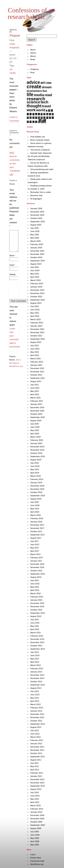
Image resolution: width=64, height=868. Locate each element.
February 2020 (37, 440)
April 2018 (35, 512)
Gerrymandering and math (42, 169)
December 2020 (37, 407)
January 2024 (36, 287)
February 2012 (37, 740)
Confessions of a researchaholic (30, 13)
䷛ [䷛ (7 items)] (53, 118)
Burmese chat (36, 195)
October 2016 (36, 571)
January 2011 (36, 776)
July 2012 (34, 730)
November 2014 (37, 642)
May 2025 (35, 235)
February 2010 (37, 809)
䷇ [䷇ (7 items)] (52, 110)
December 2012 (37, 714)
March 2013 (35, 704)
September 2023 (37, 300)
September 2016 (37, 574)
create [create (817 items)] (34, 86)
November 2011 (37, 750)
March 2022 (35, 359)
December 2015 (37, 603)
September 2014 (37, 649)
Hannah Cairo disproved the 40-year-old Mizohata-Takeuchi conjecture (40, 156)
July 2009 (34, 832)
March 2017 (35, 554)
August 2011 (36, 760)
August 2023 (36, 303)
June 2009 (35, 835)
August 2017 (36, 538)
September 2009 (37, 825)
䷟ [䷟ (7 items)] (36, 122)
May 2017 (35, 548)
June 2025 (35, 231)
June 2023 (35, 310)
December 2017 (37, 525)
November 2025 (37, 215)
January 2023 (36, 326)
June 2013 (35, 695)
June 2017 (35, 544)
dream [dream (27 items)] (47, 87)
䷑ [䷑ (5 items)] (53, 114)
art (11, 69)
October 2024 (36, 257)
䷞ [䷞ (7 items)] (33, 122)
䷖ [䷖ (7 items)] (39, 118)
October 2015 (36, 610)
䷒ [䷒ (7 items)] (28, 118)
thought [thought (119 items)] (34, 106)
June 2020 (35, 427)
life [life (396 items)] (30, 95)
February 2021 (37, 401)
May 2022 (35, 352)
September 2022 (37, 339)
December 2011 (37, 747)
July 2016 (34, 580)
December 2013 (37, 675)
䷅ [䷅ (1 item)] (47, 111)
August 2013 (36, 688)
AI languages (36, 199)
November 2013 (37, 678)
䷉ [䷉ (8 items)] (30, 114)
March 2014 (35, 665)
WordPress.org (37, 864)
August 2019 (36, 460)
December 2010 (37, 779)
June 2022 (35, 349)
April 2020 (35, 434)
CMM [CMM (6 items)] (48, 83)
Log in (33, 854)
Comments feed (37, 861)
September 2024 (37, 261)
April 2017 (35, 551)
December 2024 (37, 251)
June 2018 (35, 505)
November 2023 (37, 293)
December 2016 (37, 564)
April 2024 (35, 277)
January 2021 (36, 404)
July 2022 (34, 345)
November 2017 (37, 528)
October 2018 (36, 492)
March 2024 (35, 280)
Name (12, 260)
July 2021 (34, 385)
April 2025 (35, 238)
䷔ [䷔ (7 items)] (33, 118)
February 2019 (37, 479)
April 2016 (35, 590)
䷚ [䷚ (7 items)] (50, 118)
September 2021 (37, 378)
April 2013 (35, 701)
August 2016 (36, 577)
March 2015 (35, 633)
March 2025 (35, 241)
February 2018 (37, 518)
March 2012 (35, 737)
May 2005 (35, 845)
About (33, 50)
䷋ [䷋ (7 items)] (36, 114)
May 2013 (35, 698)
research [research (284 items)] (36, 99)
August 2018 (36, 499)
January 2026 (36, 208)
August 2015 (36, 616)
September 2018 (37, 496)
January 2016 (36, 600)
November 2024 (37, 254)
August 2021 (36, 381)
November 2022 (37, 332)
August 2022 (36, 342)
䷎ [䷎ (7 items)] (44, 114)
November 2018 (37, 489)
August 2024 (36, 264)
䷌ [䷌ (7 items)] (39, 114)
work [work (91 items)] (31, 110)
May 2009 (35, 838)
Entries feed (35, 858)
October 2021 (36, 375)
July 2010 (34, 792)
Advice (33, 53)
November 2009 (37, 819)
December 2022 (37, 329)
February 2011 (37, 773)
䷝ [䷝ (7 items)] (30, 122)
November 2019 (37, 450)
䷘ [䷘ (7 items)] (44, 118)
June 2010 (35, 796)
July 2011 (34, 763)
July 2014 (34, 652)
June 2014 (35, 655)
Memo (33, 56)
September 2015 (37, 613)
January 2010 (36, 812)
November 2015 (37, 606)
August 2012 (36, 727)
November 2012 (37, 717)
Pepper (15, 35)
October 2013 (36, 682)
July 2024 (34, 267)
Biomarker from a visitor (41, 192)
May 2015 (35, 626)
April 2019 (35, 473)
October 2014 (36, 646)
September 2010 (37, 786)
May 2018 (35, 509)
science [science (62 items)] (33, 102)
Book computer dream (40, 140)
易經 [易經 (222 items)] (42, 121)
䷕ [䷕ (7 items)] (36, 118)
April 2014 (35, 662)
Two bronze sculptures (40, 150)
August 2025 (36, 225)
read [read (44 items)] (48, 95)
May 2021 (35, 391)
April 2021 (35, 394)
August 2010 (36, 789)
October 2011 (36, 753)
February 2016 (37, 597)
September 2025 (37, 222)
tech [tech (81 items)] (45, 102)
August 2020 (36, 421)
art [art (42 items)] (43, 83)
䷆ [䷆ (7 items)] (49, 110)
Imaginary (14, 47)
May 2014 (35, 659)
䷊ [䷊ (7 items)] (33, 114)
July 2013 (34, 691)
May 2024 (35, 274)
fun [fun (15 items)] (45, 91)
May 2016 (35, 587)
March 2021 (35, 398)
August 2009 (36, 828)
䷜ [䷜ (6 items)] (28, 122)
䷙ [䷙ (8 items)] (47, 118)
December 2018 (37, 486)
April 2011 (35, 770)
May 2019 (35, 469)
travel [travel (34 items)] (46, 106)
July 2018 (34, 502)
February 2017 (37, 558)
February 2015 (37, 636)
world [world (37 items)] (41, 110)
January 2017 (36, 561)
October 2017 (36, 531)
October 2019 (36, 453)
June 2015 (35, 623)
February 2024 (37, 283)
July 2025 (34, 228)
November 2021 (37, 372)
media (13, 73)
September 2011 (37, 757)
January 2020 (36, 443)
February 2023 (37, 323)
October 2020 (36, 414)
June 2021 (35, 388)
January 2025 (36, 248)
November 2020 (37, 411)
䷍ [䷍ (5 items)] (42, 114)
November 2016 (37, 567)
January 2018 (36, 522)
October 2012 (36, 721)
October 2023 (36, 297)
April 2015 (35, 629)
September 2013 (37, 685)
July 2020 (34, 424)
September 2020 (37, 417)
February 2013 (37, 708)
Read (33, 59)
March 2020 (35, 437)
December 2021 (37, 368)
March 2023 (35, 319)
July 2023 (34, 306)
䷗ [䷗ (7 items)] (42, 118)
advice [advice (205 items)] (33, 82)
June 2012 (35, 734)
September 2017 (37, 535)
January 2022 (36, 365)
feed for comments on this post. (14, 160)
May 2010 (35, 799)
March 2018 (35, 515)
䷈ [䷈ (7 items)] (28, 114)
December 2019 (37, 447)
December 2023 (37, 290)
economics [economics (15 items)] (34, 91)
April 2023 (35, 316)
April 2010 (35, 802)
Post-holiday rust (38, 137)
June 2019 (35, 466)
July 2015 (34, 620)
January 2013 (36, 711)
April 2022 (35, 355)
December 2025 (37, 212)
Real (32, 72)
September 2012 (37, 724)
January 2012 (36, 744)
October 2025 (36, 218)
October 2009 (36, 822)
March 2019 (35, 476)
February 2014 (37, 668)
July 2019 (34, 463)
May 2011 (35, 766)
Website (12, 279)
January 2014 (36, 672)
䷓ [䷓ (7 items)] (30, 118)
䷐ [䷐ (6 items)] (50, 114)
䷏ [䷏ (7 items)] (47, 114)
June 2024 (35, 270)
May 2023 (35, 313)
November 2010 (37, 783)
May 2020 (35, 430)
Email (12, 269)
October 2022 (36, 336)
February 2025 (37, 244)
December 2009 (37, 815)
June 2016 (35, 584)
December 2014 (37, 639)
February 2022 (37, 362)
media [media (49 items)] (39, 95)
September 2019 (37, 456)
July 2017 (34, 541)
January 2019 (36, 483)
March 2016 (35, 593)
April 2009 (35, 841)
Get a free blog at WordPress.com (16, 367)
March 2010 (35, 805)
